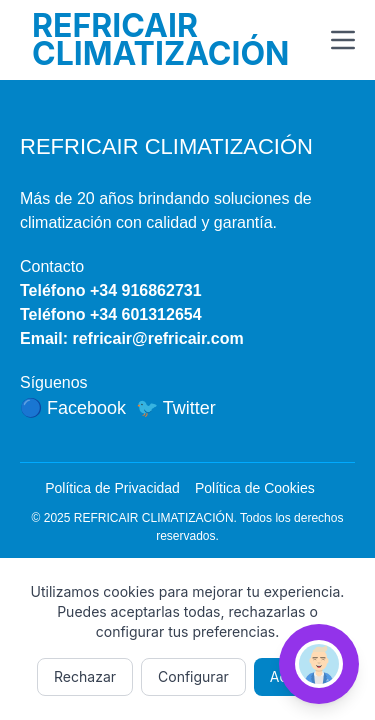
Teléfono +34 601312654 (111, 314)
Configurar (193, 676)
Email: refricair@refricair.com (132, 338)
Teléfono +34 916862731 (111, 290)
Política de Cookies (255, 488)
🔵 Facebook (73, 408)
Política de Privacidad (112, 488)
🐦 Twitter (176, 408)
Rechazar (85, 676)
